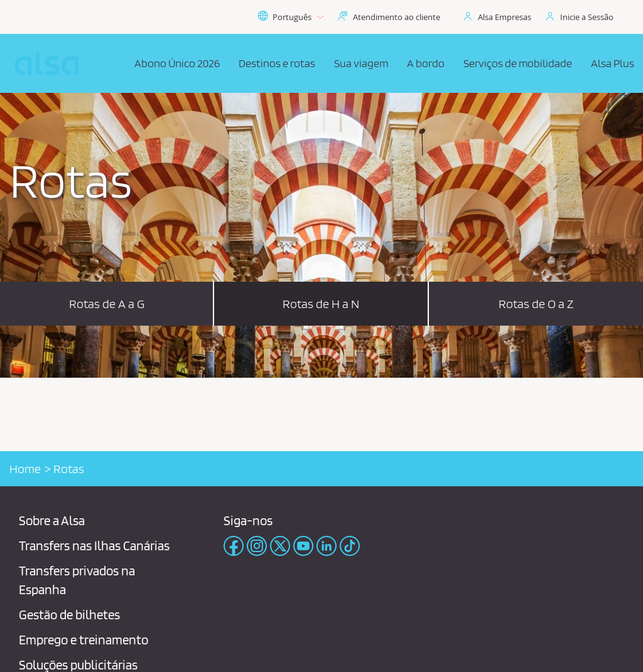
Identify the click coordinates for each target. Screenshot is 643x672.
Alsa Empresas (505, 17)
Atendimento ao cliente (397, 17)
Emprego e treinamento (84, 640)
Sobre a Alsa (52, 520)
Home (25, 469)
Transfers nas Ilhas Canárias (94, 546)
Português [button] (291, 17)
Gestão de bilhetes (69, 615)
